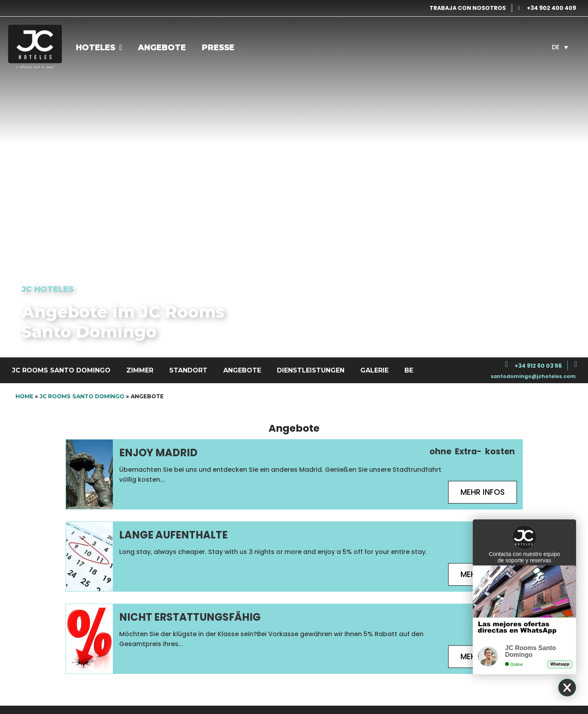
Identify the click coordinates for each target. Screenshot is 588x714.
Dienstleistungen (311, 370)
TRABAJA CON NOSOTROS (468, 8)
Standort (188, 370)
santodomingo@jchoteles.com (533, 376)
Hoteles (99, 47)
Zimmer (140, 370)
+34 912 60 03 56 (538, 366)
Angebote (162, 47)
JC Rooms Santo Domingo (61, 370)
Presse (218, 47)
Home (24, 396)
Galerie (374, 370)
